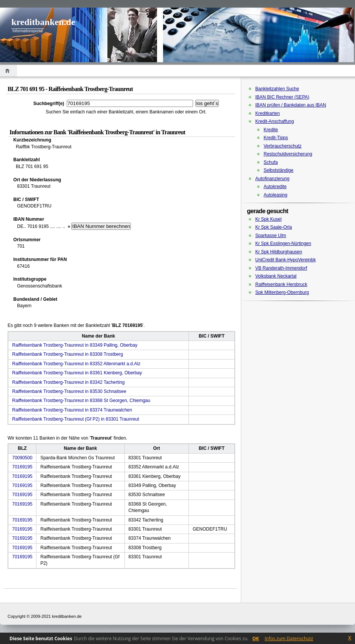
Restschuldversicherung (288, 154)
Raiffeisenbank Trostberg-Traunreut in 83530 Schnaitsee (69, 391)
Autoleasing (276, 195)
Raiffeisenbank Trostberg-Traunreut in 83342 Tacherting (68, 382)
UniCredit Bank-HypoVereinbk (285, 260)
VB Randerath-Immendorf (281, 268)
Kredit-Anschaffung (275, 121)
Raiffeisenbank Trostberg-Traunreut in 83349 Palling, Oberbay (75, 345)
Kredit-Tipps (276, 138)
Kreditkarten (268, 113)
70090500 (22, 458)
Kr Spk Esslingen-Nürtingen (283, 243)
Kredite (271, 130)
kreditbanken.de (43, 22)
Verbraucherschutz (283, 146)
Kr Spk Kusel (268, 219)
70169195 (22, 467)
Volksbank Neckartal (276, 276)
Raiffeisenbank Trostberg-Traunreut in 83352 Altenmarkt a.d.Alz (76, 364)
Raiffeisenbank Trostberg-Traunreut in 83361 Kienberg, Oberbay (77, 373)
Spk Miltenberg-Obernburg (282, 292)
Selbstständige (279, 170)
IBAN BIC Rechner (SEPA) (282, 97)
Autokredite (275, 187)
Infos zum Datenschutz (289, 639)
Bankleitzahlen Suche (277, 89)
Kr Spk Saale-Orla (274, 227)
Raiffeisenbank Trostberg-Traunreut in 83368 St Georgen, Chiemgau (81, 401)
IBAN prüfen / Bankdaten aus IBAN (291, 105)
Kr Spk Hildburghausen (279, 252)
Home (9, 71)
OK (256, 639)
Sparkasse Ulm (271, 236)
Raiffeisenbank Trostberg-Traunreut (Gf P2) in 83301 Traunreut (76, 419)
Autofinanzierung (272, 179)
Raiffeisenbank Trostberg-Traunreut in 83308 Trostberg (68, 354)
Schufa (271, 162)
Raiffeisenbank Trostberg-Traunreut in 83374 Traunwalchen (72, 410)
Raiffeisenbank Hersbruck (281, 284)
